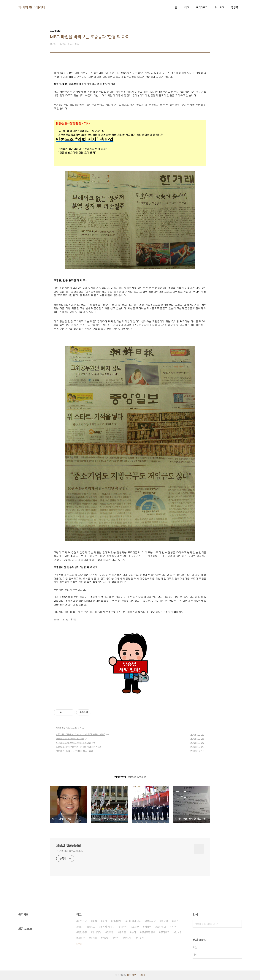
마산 (105, 921)
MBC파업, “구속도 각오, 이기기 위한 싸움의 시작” (80, 734)
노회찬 (136, 927)
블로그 (177, 921)
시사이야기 (61, 728)
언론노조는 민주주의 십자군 (70, 739)
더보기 (79, 944)
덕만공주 (82, 932)
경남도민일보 (148, 932)
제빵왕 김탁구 (107, 927)
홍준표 (91, 927)
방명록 (235, 7)
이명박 (165, 921)
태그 (187, 7)
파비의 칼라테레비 (32, 7)
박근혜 (123, 927)
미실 (95, 921)
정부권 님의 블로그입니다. (70, 851)
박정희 (93, 938)
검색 (238, 924)
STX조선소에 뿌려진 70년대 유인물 (73, 743)
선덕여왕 (117, 921)
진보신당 (82, 921)
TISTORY (131, 975)
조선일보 (161, 927)
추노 (117, 938)
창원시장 (151, 921)
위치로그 (219, 7)
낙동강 (81, 938)
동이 (134, 932)
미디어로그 (202, 7)
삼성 (80, 927)
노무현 (140, 938)
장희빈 (110, 932)
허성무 (148, 927)
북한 (174, 927)
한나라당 (97, 932)
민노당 (178, 932)
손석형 (128, 938)
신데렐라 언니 (134, 921)
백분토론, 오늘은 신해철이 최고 (71, 751)
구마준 (123, 932)
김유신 (106, 938)
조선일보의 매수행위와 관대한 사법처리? (76, 747)
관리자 (143, 975)
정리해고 (165, 932)
